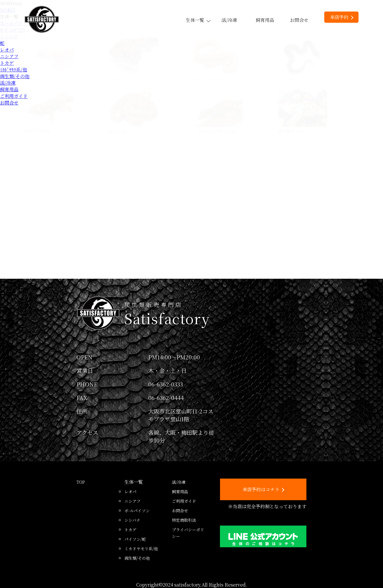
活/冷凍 (229, 20)
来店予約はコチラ (263, 489)
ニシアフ (9, 56)
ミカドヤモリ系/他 (141, 549)
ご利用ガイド (14, 96)
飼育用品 (265, 20)
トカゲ (7, 63)
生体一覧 (198, 20)
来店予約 (342, 17)
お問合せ (299, 20)
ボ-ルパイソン (137, 511)
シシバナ (132, 520)
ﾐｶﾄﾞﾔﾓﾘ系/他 (14, 70)
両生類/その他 (15, 76)
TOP (81, 482)
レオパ (7, 50)
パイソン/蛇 (135, 539)
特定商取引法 (184, 520)
